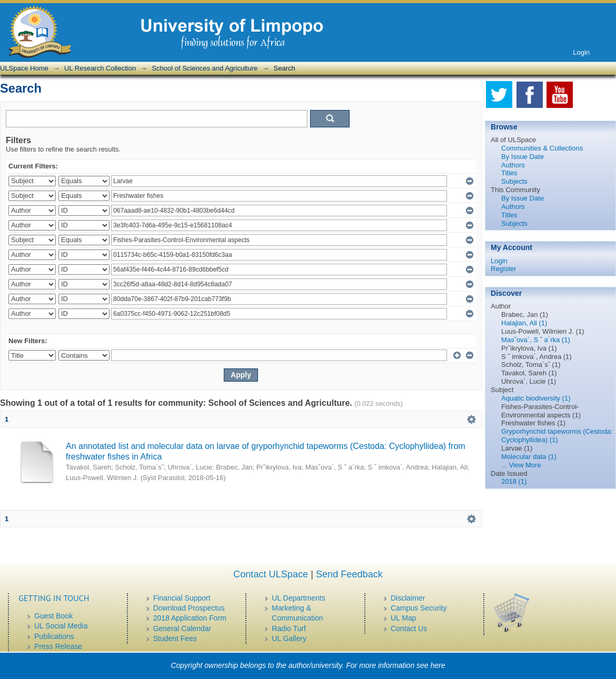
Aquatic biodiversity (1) (536, 398)
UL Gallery (289, 638)
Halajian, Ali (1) (524, 323)
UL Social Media (61, 626)
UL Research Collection (100, 68)
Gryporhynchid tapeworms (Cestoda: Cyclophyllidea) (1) (557, 436)
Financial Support (182, 598)
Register (503, 269)
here (438, 665)
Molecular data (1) (529, 457)
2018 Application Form (190, 618)
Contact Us (409, 628)
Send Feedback (349, 574)
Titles (509, 173)
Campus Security (419, 608)
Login (581, 52)
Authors (513, 165)
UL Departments (298, 598)
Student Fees (175, 638)
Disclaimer (408, 598)
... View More (521, 465)
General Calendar (182, 628)
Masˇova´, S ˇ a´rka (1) (536, 340)
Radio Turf (289, 628)
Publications (54, 636)
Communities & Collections (542, 148)
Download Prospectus (189, 608)
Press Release (58, 646)
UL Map (404, 618)
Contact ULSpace (271, 574)
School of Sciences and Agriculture (205, 68)
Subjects (514, 181)
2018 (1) (514, 481)
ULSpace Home (24, 68)
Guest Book (53, 616)
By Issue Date (523, 157)
